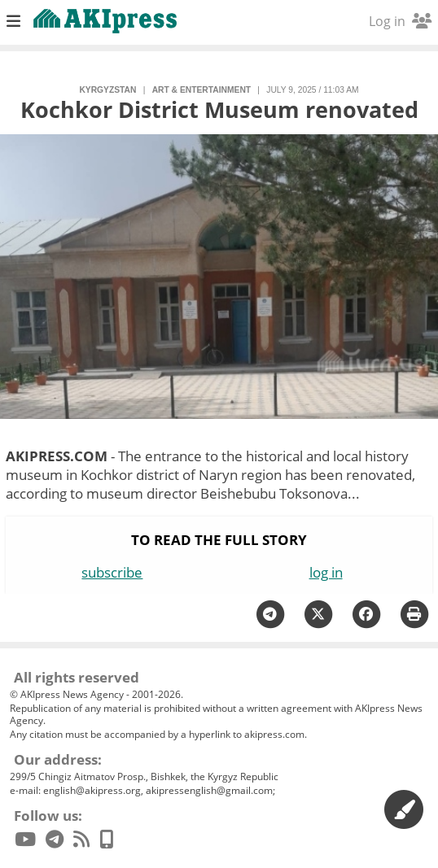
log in (326, 572)
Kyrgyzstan (107, 90)
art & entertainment (201, 90)
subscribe (112, 572)
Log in (400, 21)
